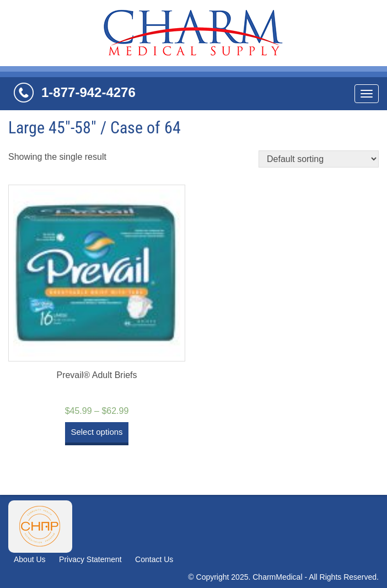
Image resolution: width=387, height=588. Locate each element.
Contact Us (154, 559)
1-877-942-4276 (88, 92)
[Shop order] (319, 159)
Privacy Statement (90, 559)
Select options (96, 432)
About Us (30, 559)
